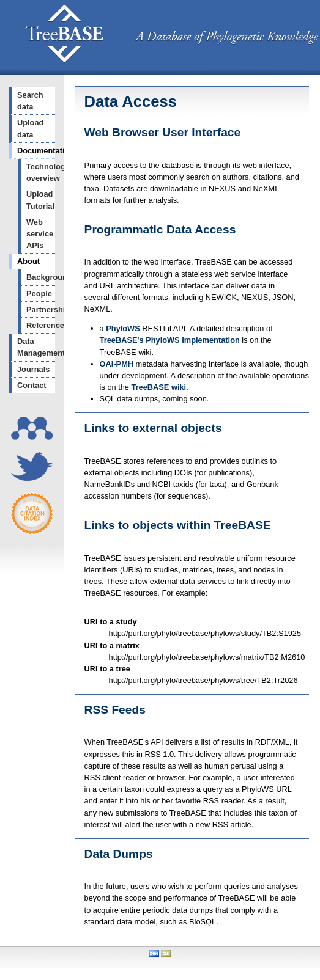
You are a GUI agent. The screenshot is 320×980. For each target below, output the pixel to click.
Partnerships (41, 309)
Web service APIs (40, 234)
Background (41, 277)
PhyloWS (123, 328)
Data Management (36, 347)
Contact (32, 385)
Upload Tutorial (40, 200)
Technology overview (41, 172)
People (39, 294)
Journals (33, 369)
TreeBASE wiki (159, 387)
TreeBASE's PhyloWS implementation (170, 340)
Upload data (30, 128)
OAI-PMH (117, 364)
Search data (30, 101)
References (41, 325)
